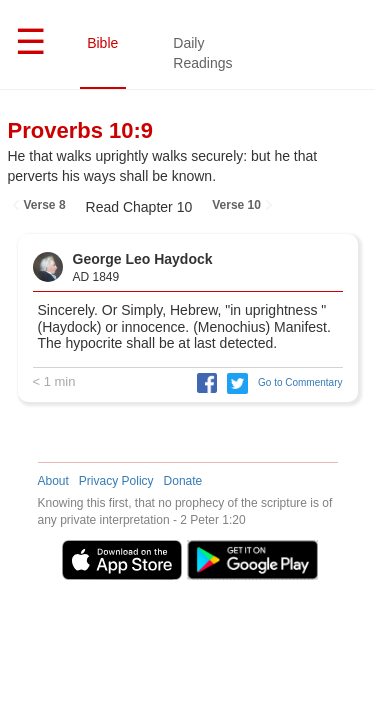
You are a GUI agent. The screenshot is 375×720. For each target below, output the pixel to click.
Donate (183, 481)
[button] (202, 382)
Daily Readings (205, 53)
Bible (105, 43)
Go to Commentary (300, 382)
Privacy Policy (116, 481)
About (53, 481)
